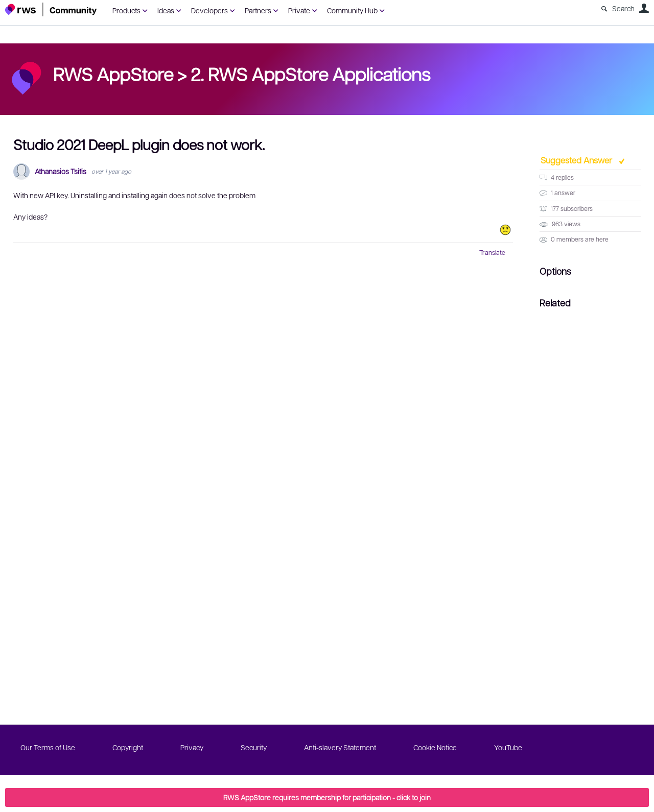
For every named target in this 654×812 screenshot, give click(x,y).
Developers (209, 10)
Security (254, 747)
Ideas (166, 10)
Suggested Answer (577, 160)
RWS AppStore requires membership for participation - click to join (327, 797)
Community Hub (352, 10)
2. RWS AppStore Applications (310, 74)
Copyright (128, 747)
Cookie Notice (435, 747)
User (644, 8)
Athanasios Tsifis (61, 171)
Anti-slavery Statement (340, 747)
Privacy (192, 747)
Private (299, 10)
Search (623, 8)
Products (126, 10)
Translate (492, 252)
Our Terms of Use (48, 747)
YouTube (508, 747)
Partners (258, 10)
